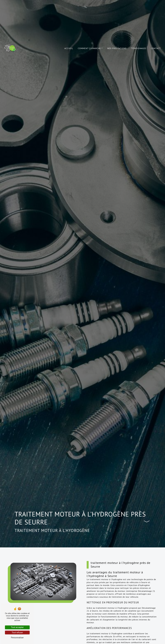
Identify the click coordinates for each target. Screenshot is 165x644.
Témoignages (139, 48)
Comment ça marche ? (90, 48)
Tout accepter (17, 627)
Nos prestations (117, 48)
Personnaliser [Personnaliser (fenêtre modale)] (17, 638)
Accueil (69, 48)
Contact (156, 48)
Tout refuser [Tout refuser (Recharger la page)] (17, 633)
